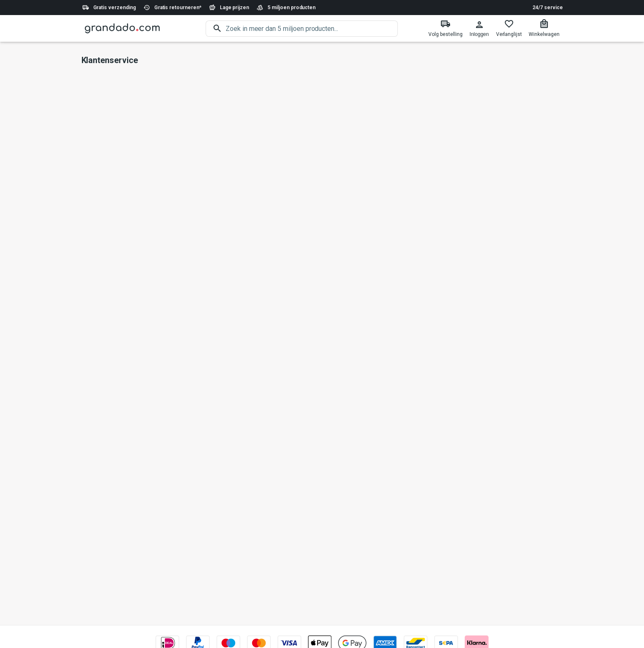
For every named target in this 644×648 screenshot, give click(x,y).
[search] (312, 29)
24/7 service (547, 8)
